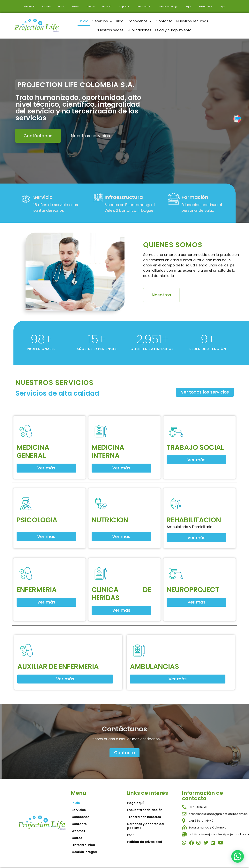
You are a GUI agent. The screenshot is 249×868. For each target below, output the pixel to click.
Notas (75, 6)
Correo (46, 6)
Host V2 (107, 6)
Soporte (124, 6)
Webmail (29, 6)
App (223, 6)
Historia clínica (83, 845)
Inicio (84, 21)
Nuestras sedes (110, 30)
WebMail (78, 831)
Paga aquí (135, 803)
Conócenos (140, 21)
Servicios (102, 21)
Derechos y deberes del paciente (146, 826)
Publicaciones (139, 30)
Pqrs (189, 6)
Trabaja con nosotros (144, 817)
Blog (120, 21)
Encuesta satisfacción (145, 810)
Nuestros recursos (192, 21)
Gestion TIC (144, 6)
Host (61, 6)
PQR (130, 835)
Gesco (91, 6)
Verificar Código (168, 6)
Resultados (206, 6)
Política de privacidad (145, 842)
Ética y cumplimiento (173, 30)
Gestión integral (84, 852)
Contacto (164, 21)
